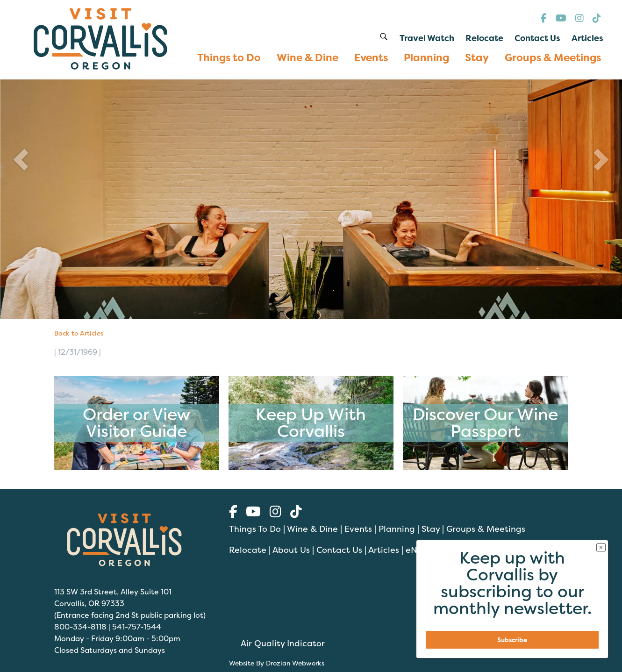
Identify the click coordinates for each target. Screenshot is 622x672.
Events (358, 529)
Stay (431, 529)
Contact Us (339, 550)
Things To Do (255, 529)
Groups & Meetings (486, 529)
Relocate (248, 550)
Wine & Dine (312, 529)
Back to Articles (79, 333)
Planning (397, 529)
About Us (291, 550)
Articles (384, 550)
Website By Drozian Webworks (277, 663)
